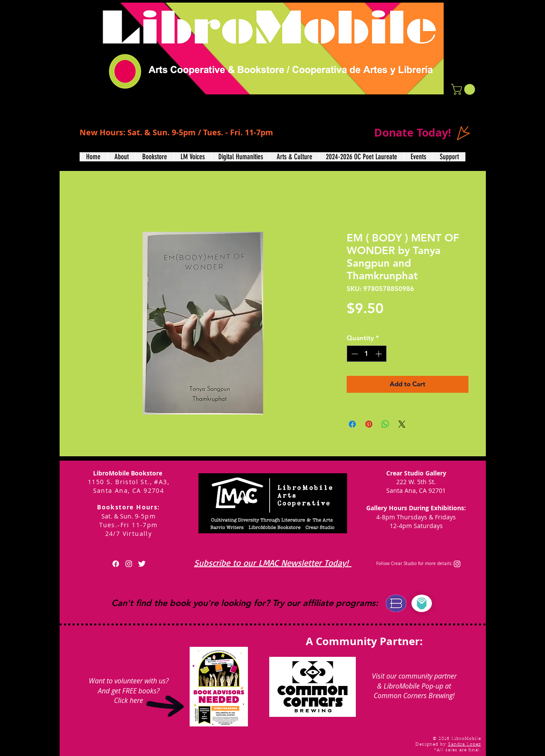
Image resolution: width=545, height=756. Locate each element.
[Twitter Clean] (142, 564)
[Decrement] (354, 354)
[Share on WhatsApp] (385, 424)
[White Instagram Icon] (129, 564)
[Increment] (379, 354)
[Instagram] (457, 564)
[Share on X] (402, 424)
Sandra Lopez (465, 745)
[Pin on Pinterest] (369, 424)
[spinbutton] (366, 354)
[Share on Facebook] (352, 424)
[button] (464, 89)
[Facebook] (116, 564)
